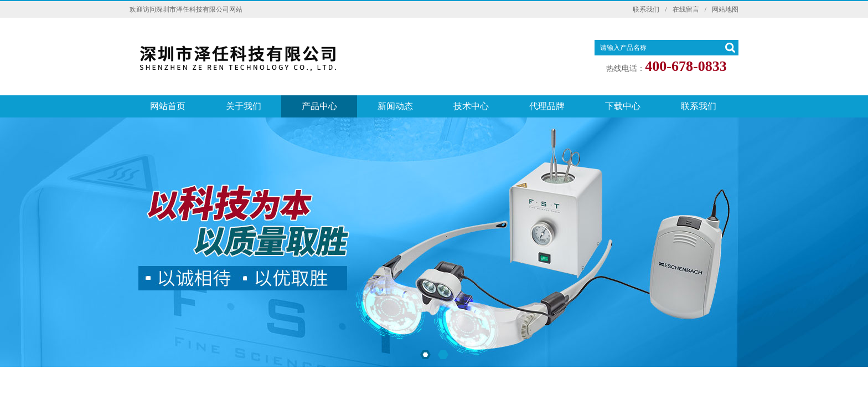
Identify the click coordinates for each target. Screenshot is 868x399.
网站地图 (725, 9)
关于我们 (244, 106)
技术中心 (471, 106)
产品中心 (319, 106)
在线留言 (686, 9)
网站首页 (168, 106)
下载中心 (623, 106)
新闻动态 (395, 106)
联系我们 (646, 9)
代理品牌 (547, 106)
